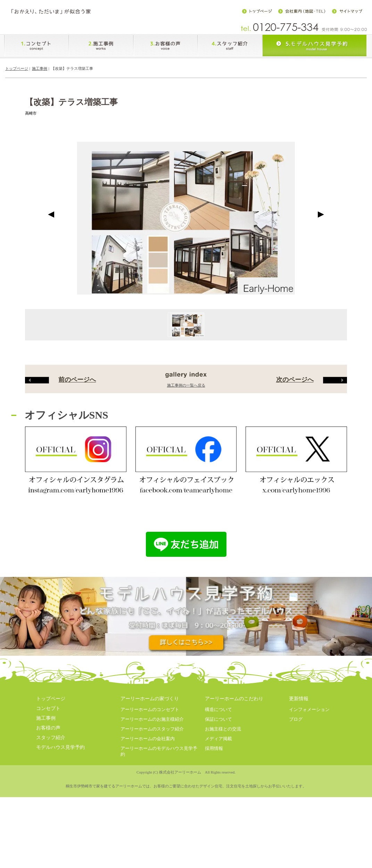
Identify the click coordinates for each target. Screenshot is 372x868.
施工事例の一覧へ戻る (186, 475)
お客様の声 (48, 818)
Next (321, 304)
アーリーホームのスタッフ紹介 (152, 819)
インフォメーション (309, 799)
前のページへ (60, 470)
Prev (51, 304)
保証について (218, 809)
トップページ (17, 68)
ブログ (296, 809)
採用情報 (214, 838)
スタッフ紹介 (51, 828)
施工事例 (40, 68)
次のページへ (312, 470)
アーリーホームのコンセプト (150, 799)
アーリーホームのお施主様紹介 (152, 809)
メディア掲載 (218, 829)
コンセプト (48, 799)
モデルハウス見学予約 (60, 837)
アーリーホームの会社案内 (148, 829)
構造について (218, 799)
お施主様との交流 (223, 819)
